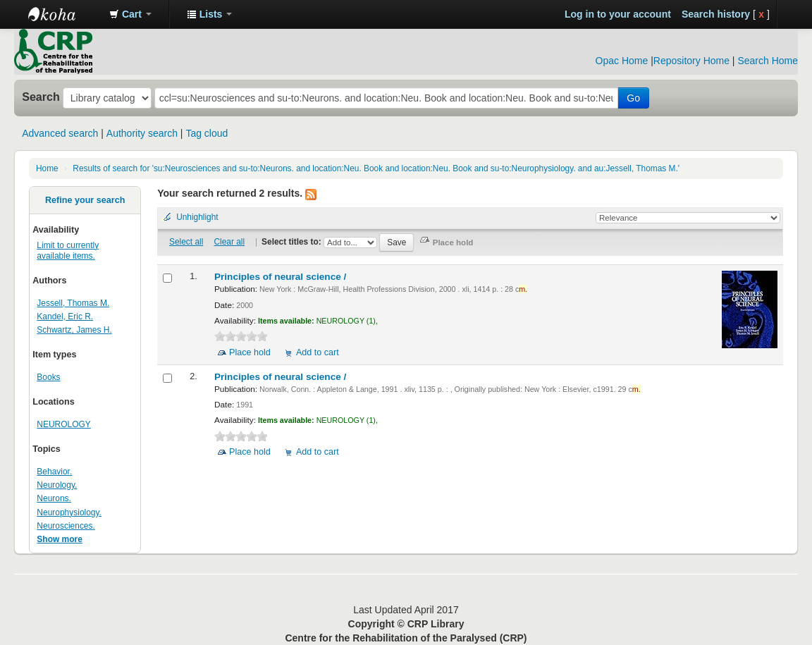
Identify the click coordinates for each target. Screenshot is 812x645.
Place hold (250, 352)
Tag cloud (207, 133)
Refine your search (85, 200)
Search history (716, 14)
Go (633, 98)
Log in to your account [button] (618, 14)
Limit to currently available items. (68, 251)
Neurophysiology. (69, 512)
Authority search (142, 133)
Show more (60, 539)
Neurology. (57, 485)
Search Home (768, 61)
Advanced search (60, 133)
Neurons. (54, 498)
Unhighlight (197, 217)
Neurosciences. (66, 526)
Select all (186, 242)
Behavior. (54, 472)
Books (48, 377)
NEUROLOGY (63, 424)
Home (47, 168)
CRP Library (63, 14)
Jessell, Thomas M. (73, 303)
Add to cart (318, 352)
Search (41, 97)
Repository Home (691, 61)
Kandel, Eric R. (65, 317)
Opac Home (622, 61)
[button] (130, 14)
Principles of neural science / (282, 277)
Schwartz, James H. (74, 330)
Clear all (230, 242)
